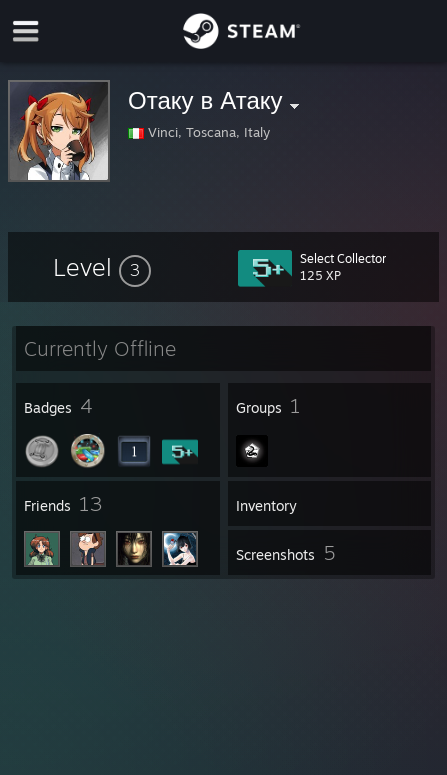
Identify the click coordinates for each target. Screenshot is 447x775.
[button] (102, 267)
